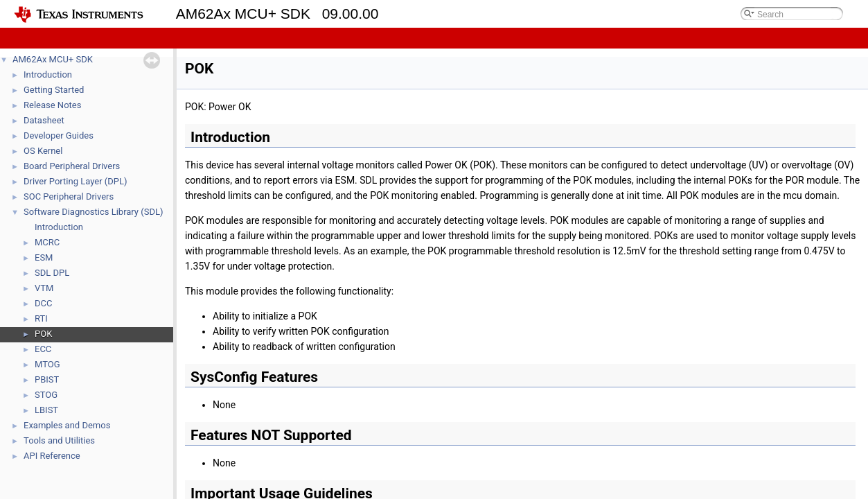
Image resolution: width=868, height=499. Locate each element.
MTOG (47, 364)
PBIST (47, 379)
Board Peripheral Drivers (72, 166)
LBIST (46, 410)
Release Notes (52, 105)
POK (43, 334)
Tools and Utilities (59, 440)
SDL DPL (52, 273)
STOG (46, 395)
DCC (43, 303)
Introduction (48, 75)
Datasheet (44, 120)
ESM (44, 257)
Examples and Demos (67, 425)
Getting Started (54, 90)
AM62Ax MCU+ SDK (53, 59)
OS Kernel (43, 151)
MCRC (47, 242)
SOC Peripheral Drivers (69, 196)
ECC (43, 349)
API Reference (52, 456)
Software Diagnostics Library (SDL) (93, 212)
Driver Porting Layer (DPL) (76, 181)
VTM (44, 288)
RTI (41, 318)
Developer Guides (59, 135)
